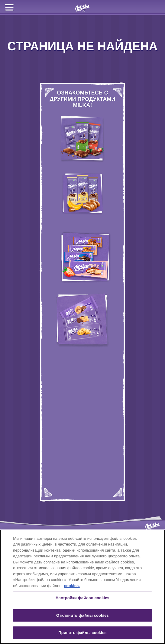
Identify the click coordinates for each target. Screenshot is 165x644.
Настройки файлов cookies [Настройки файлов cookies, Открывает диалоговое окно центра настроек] (82, 598)
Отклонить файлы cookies (82, 615)
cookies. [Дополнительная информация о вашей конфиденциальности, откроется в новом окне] (72, 586)
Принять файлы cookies (82, 633)
